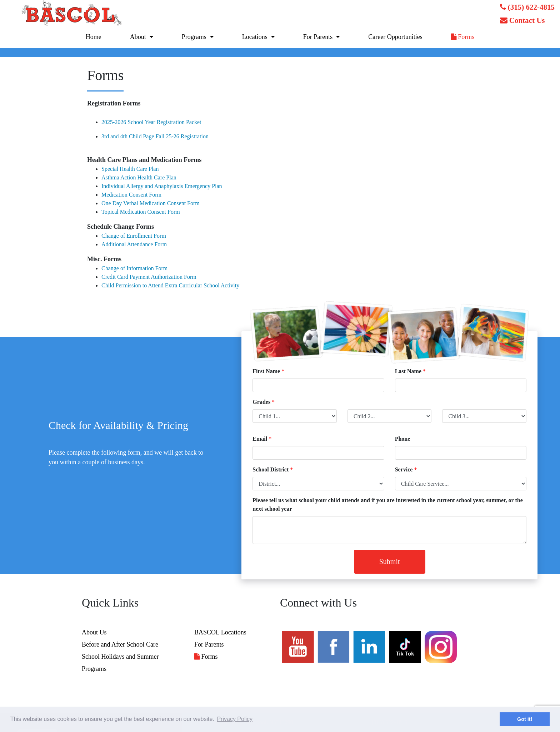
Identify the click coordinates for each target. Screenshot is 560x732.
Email (260, 439)
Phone (403, 439)
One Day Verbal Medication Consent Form (151, 203)
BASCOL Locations (220, 632)
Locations (255, 37)
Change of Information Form (134, 268)
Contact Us (522, 20)
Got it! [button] (525, 719)
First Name (266, 371)
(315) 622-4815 (527, 7)
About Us (94, 632)
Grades (261, 402)
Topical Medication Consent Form (141, 212)
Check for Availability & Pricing (118, 425)
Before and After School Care (120, 644)
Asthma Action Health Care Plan (139, 177)
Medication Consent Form (131, 195)
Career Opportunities (395, 37)
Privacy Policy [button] (235, 719)
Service (404, 469)
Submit (390, 562)
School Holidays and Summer (120, 657)
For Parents (318, 37)
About (138, 37)
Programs (194, 37)
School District (271, 469)
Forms (463, 37)
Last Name (408, 371)
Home (94, 37)
